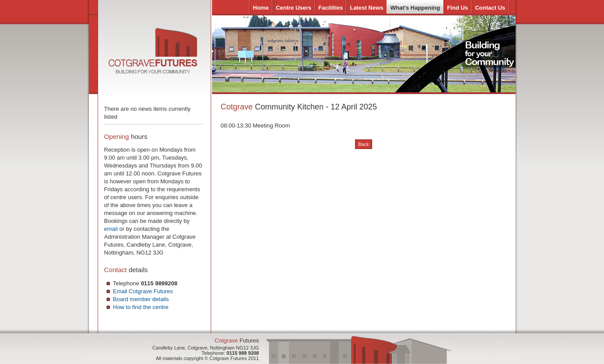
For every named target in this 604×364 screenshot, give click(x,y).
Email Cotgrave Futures (143, 291)
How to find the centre (141, 307)
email (111, 229)
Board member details (141, 299)
